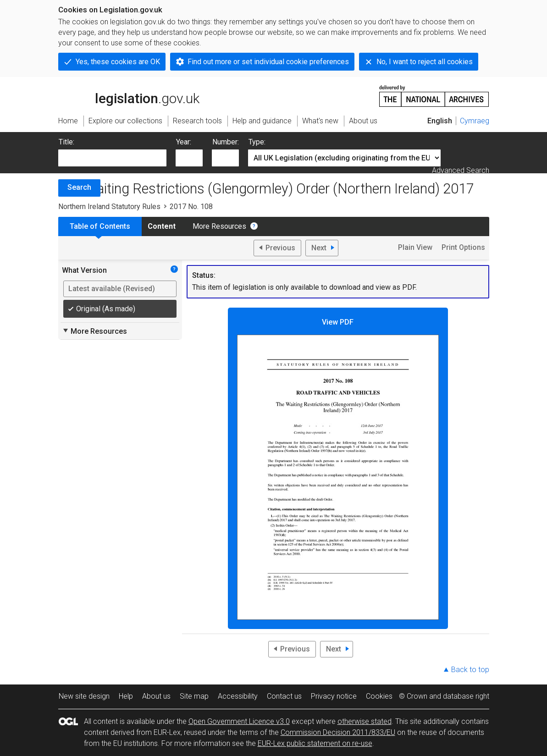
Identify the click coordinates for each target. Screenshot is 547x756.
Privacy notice (334, 696)
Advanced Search (461, 170)
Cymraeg (475, 121)
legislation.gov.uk (129, 95)
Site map (194, 696)
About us (156, 696)
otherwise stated (365, 721)
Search (79, 187)
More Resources (219, 226)
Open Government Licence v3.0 (239, 721)
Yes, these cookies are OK (118, 62)
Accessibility (238, 696)
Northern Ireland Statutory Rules (109, 207)
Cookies (379, 696)
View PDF (338, 469)
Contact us (284, 696)
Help (126, 696)
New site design (84, 696)
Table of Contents (100, 226)
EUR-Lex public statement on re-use (315, 743)
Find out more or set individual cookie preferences (268, 62)
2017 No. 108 (191, 207)
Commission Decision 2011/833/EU (338, 732)
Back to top (470, 670)
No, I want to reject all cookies (425, 62)
